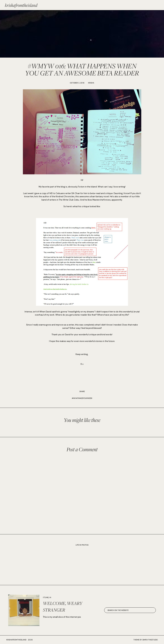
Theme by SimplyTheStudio (146, 640)
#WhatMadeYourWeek (82, 398)
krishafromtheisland (21, 5)
